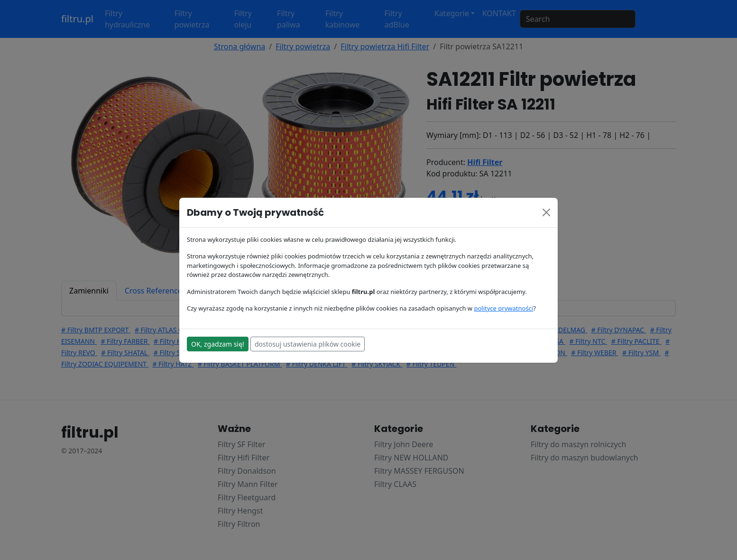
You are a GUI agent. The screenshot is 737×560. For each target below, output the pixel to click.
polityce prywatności (503, 308)
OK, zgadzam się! (218, 344)
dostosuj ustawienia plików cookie (308, 344)
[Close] (546, 212)
